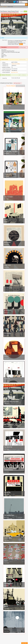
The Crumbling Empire (9, 515)
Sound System (7, 106)
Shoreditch (7, 356)
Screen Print (15, 72)
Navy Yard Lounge (8, 288)
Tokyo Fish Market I (9, 197)
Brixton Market (7, 242)
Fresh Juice (7, 129)
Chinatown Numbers (9, 583)
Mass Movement (8, 424)
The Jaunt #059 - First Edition (11, 151)
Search (26, 5)
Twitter (14, 2)
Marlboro (6, 561)
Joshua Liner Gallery (16, 64)
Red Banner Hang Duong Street (11, 401)
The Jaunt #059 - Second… (10, 174)
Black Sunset (7, 379)
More (21, 44)
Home (1, 7)
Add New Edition (23, 60)
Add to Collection (23, 75)
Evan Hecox (7, 108)
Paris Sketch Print (8, 447)
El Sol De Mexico (8, 538)
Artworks (5, 7)
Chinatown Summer (8, 470)
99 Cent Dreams (8, 311)
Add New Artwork (23, 47)
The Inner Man (7, 492)
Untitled (6, 220)
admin (25, 11)
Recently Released (11, 86)
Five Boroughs (7, 333)
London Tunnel (7, 265)
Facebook (17, 2)
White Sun (6, 629)
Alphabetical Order (20, 86)
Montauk (6, 606)
